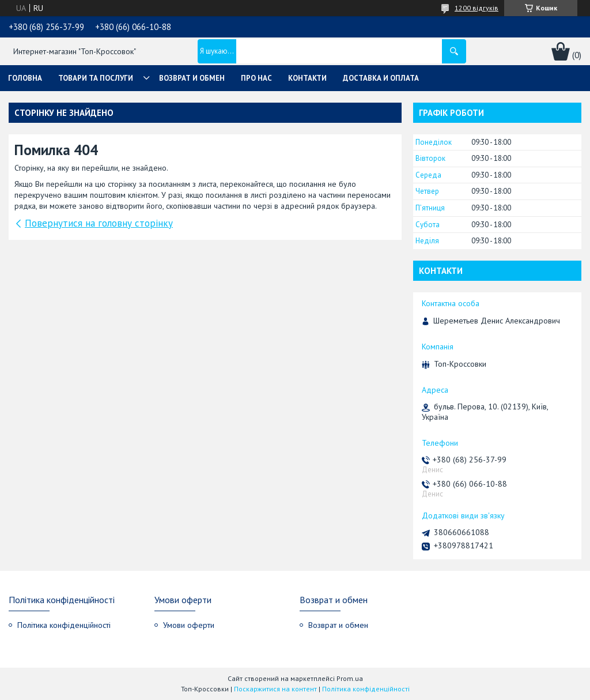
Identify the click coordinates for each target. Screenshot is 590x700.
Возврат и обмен (192, 78)
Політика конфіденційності (64, 625)
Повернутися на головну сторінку (99, 223)
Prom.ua (350, 678)
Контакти (307, 78)
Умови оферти (189, 625)
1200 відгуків (476, 8)
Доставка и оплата (381, 78)
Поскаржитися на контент (275, 689)
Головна (25, 78)
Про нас (256, 78)
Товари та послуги (96, 78)
